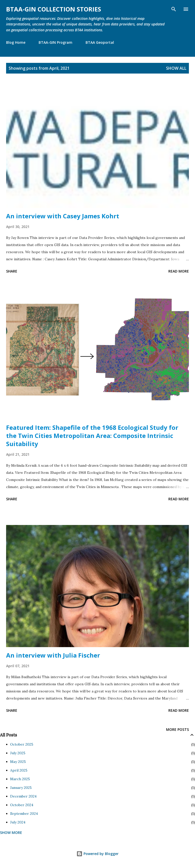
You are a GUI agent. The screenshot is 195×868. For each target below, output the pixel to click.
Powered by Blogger (97, 854)
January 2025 (21, 788)
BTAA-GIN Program (55, 42)
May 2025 (18, 762)
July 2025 (18, 753)
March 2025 (20, 779)
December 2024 (23, 796)
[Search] (174, 9)
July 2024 (18, 822)
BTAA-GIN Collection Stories (54, 9)
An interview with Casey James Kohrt (63, 216)
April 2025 (19, 770)
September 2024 (24, 814)
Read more (179, 271)
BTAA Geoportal (100, 42)
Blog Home (16, 42)
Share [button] (12, 271)
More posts (177, 729)
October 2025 (22, 744)
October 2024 (22, 805)
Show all (176, 68)
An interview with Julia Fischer (53, 655)
